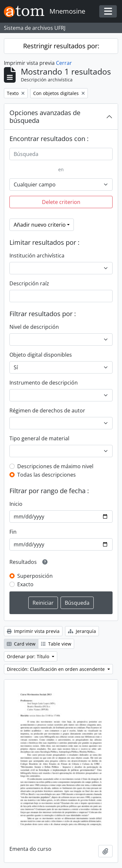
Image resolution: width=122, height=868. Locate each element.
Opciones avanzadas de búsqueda (45, 117)
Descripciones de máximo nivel (55, 466)
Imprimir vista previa (33, 631)
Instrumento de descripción (44, 383)
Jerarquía (82, 631)
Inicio (16, 504)
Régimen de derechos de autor (47, 410)
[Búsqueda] (61, 154)
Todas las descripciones (47, 475)
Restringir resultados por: (61, 46)
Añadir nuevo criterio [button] (40, 225)
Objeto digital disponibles (41, 355)
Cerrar (64, 63)
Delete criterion (61, 202)
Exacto (25, 584)
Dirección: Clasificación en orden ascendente (56, 669)
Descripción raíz (29, 283)
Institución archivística (37, 256)
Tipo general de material (39, 438)
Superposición (35, 576)
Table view (56, 644)
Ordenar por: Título (29, 656)
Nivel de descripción (34, 327)
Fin (13, 532)
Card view (21, 644)
